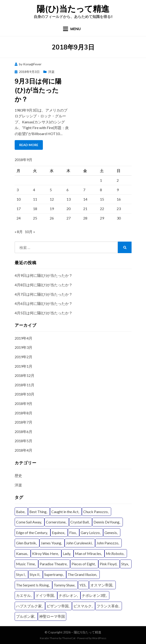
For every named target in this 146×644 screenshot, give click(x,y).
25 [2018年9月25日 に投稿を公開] (35, 218)
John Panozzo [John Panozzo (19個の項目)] (107, 543)
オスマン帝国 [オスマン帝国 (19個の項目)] (101, 585)
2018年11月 (25, 385)
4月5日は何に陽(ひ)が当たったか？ (44, 313)
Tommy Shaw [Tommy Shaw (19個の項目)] (64, 585)
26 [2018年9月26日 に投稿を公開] (52, 218)
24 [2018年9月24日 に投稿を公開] (19, 218)
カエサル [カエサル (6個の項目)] (23, 595)
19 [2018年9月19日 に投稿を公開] (52, 209)
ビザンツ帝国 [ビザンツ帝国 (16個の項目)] (58, 606)
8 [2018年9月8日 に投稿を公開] (101, 190)
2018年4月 (23, 450)
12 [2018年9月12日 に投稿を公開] (52, 199)
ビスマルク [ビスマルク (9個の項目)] (83, 606)
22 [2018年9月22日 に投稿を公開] (102, 209)
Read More (29, 145)
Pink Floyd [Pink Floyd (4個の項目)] (108, 564)
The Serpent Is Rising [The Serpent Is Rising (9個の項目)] (32, 585)
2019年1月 (23, 366)
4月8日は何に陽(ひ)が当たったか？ (44, 285)
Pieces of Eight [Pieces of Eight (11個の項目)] (83, 564)
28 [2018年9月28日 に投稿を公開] (85, 218)
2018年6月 (23, 432)
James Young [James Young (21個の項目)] (51, 543)
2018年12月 (25, 375)
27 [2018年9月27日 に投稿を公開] (69, 218)
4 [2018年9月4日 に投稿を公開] (34, 190)
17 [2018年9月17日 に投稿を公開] (19, 209)
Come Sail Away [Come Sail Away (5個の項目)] (29, 522)
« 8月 (19, 232)
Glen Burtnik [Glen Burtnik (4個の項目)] (26, 543)
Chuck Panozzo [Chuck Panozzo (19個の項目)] (95, 512)
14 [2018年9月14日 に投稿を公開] (85, 199)
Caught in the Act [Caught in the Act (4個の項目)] (65, 512)
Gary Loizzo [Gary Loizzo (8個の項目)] (90, 533)
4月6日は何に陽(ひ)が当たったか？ (44, 303)
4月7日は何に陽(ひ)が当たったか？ (44, 294)
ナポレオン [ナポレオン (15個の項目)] (68, 595)
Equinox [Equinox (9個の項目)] (58, 533)
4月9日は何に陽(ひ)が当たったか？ (44, 275)
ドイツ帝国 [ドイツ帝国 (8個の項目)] (45, 595)
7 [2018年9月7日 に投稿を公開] (84, 190)
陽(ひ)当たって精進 (73, 9)
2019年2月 (23, 357)
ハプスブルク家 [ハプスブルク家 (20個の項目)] (29, 606)
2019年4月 (23, 338)
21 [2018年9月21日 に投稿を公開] (85, 209)
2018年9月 (23, 403)
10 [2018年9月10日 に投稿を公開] (19, 199)
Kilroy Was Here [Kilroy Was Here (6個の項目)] (45, 553)
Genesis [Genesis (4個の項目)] (111, 533)
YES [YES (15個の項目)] (82, 585)
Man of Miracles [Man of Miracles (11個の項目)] (88, 553)
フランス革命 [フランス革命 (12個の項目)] (107, 606)
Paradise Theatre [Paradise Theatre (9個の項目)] (53, 564)
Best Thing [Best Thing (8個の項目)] (38, 512)
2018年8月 (23, 413)
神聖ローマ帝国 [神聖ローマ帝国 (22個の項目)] (52, 616)
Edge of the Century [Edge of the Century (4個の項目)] (32, 533)
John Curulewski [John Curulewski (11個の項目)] (79, 543)
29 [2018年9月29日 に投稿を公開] (102, 218)
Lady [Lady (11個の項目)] (66, 553)
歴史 (18, 475)
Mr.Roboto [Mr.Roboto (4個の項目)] (115, 553)
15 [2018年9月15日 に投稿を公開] (102, 199)
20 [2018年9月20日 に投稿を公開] (69, 209)
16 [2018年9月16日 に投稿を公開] (119, 199)
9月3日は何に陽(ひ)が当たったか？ (38, 90)
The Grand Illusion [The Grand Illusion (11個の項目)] (82, 574)
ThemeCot (69, 638)
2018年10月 (25, 394)
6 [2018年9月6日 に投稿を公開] (67, 190)
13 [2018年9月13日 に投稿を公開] (69, 199)
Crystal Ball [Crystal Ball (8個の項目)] (80, 522)
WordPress (99, 638)
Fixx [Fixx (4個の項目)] (73, 533)
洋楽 (51, 72)
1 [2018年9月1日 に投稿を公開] (101, 180)
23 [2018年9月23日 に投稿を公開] (119, 209)
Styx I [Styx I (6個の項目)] (20, 574)
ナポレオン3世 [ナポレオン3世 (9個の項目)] (94, 595)
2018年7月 (23, 422)
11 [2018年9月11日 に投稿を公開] (35, 199)
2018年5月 (23, 441)
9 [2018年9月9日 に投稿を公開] (118, 190)
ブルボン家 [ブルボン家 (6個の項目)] (25, 616)
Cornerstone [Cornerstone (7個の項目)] (56, 522)
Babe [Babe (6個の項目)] (20, 512)
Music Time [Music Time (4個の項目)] (25, 564)
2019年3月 (23, 347)
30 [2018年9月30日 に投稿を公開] (119, 218)
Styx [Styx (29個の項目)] (125, 564)
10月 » (30, 232)
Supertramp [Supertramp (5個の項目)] (54, 574)
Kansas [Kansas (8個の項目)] (22, 553)
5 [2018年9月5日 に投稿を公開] (51, 190)
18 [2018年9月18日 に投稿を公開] (35, 209)
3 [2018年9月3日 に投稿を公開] (18, 190)
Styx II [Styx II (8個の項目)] (34, 574)
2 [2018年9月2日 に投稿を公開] (118, 180)
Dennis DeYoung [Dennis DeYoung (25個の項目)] (106, 522)
